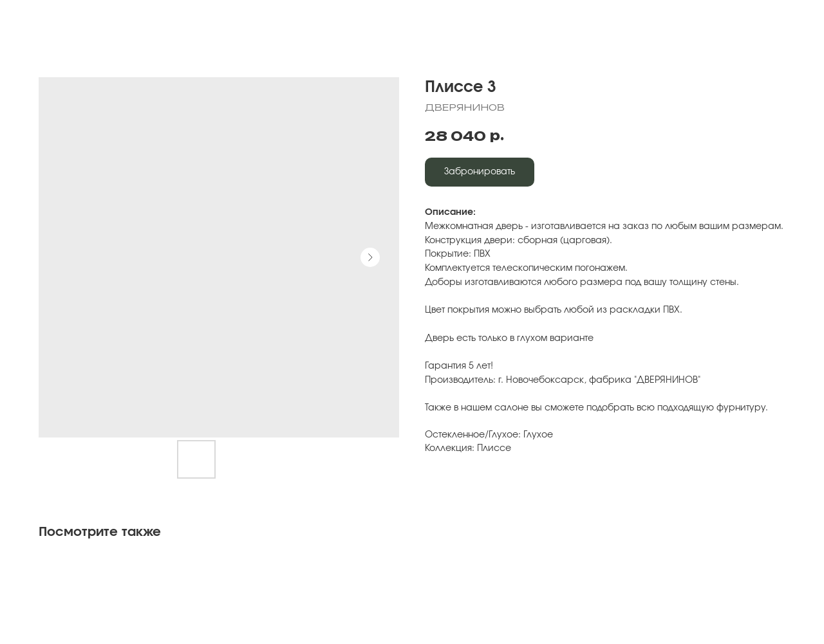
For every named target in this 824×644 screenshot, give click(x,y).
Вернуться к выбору (81, 20)
